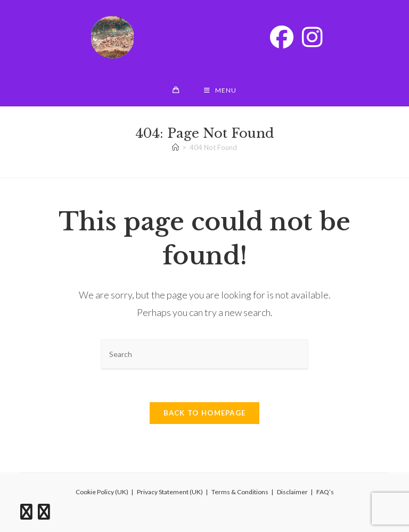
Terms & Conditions (240, 492)
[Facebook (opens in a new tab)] (282, 37)
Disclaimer (292, 492)
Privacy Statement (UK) (170, 492)
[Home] (175, 147)
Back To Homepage (205, 413)
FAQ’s (325, 492)
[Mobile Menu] (220, 90)
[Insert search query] (204, 355)
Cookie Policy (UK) (102, 492)
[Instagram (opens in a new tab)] (312, 37)
